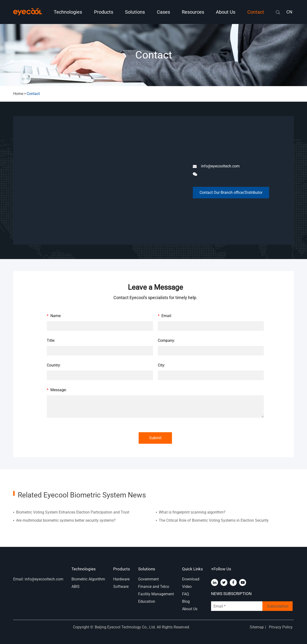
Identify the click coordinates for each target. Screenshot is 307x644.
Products (104, 12)
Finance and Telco (154, 587)
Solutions (135, 12)
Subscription (278, 606)
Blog (186, 601)
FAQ (186, 594)
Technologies (68, 12)
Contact (256, 12)
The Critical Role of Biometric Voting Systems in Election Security (214, 520)
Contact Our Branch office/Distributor (231, 192)
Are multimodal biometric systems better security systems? (66, 520)
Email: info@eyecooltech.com (38, 579)
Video (187, 587)
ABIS (76, 587)
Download (191, 579)
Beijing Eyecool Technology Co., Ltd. (126, 627)
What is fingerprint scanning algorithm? (192, 512)
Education (147, 601)
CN (289, 12)
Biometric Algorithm (88, 579)
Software (121, 587)
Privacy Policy (281, 627)
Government (148, 579)
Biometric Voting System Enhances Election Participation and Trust (73, 512)
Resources (193, 12)
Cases (163, 12)
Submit (155, 438)
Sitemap (257, 627)
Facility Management (156, 594)
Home (18, 94)
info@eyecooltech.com (216, 166)
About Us (226, 12)
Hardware (121, 579)
